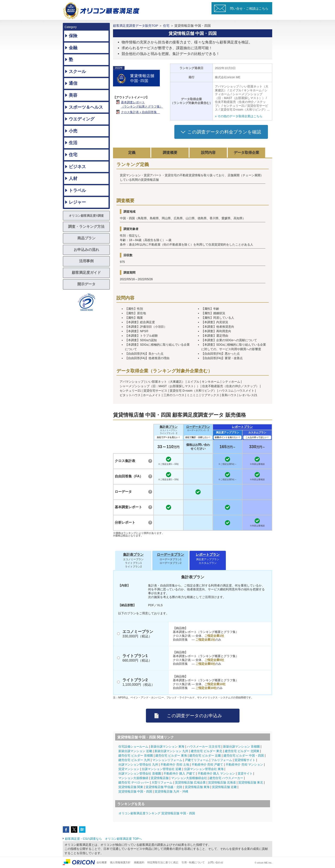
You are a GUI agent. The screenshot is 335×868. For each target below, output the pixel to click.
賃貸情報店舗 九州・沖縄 (171, 791)
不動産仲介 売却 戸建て (207, 764)
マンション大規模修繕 (133, 778)
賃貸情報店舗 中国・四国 (135, 791)
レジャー (77, 202)
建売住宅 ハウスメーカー (226, 778)
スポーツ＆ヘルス (86, 107)
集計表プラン (169, 427)
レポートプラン (242, 427)
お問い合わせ (216, 862)
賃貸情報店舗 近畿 (224, 787)
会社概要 (102, 862)
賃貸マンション (129, 769)
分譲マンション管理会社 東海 (204, 769)
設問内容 (208, 153)
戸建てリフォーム (197, 760)
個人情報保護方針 (120, 862)
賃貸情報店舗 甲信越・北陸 (164, 787)
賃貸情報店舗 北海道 (222, 782)
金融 (73, 48)
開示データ (86, 284)
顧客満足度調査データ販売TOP (136, 26)
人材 (73, 178)
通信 (73, 83)
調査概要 (170, 153)
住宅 (73, 155)
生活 (73, 143)
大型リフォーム (162, 782)
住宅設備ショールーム (133, 747)
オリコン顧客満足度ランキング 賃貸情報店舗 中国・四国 (157, 813)
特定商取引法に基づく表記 (163, 862)
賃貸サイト (245, 773)
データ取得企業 (246, 153)
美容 (73, 95)
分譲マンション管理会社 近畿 (162, 769)
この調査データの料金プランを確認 (224, 132)
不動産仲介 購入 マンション (216, 773)
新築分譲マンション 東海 (167, 747)
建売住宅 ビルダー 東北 (207, 751)
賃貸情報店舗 (160, 778)
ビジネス (77, 167)
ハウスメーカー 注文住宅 (204, 747)
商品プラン (86, 238)
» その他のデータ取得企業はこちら (239, 116)
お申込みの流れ (86, 250)
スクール (77, 71)
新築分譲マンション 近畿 (135, 751)
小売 (73, 131)
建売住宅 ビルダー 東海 (171, 755)
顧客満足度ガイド (86, 273)
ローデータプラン (198, 427)
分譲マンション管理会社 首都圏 (140, 773)
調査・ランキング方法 (86, 227)
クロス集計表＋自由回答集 (140, 112)
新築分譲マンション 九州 (171, 751)
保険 (73, 36)
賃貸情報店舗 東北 (251, 782)
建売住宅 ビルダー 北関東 (242, 751)
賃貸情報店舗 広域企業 (190, 782)
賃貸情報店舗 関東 (131, 787)
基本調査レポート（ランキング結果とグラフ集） (142, 104)
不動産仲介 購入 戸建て (179, 773)
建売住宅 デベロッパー (134, 782)
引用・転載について (193, 862)
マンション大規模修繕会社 (189, 778)
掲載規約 (139, 862)
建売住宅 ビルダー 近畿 (205, 755)
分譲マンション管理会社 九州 (138, 764)
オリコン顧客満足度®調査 (86, 216)
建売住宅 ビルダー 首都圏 (136, 755)
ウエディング (82, 119)
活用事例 (86, 261)
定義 (132, 153)
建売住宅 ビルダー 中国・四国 (244, 755)
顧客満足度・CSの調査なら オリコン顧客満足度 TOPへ (103, 839)
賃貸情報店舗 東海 (197, 787)
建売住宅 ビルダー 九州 (134, 760)
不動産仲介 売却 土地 (175, 764)
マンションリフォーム (167, 760)
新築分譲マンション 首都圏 (241, 747)
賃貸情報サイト (245, 760)
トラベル (77, 190)
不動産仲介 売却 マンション (244, 764)
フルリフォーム (222, 760)
